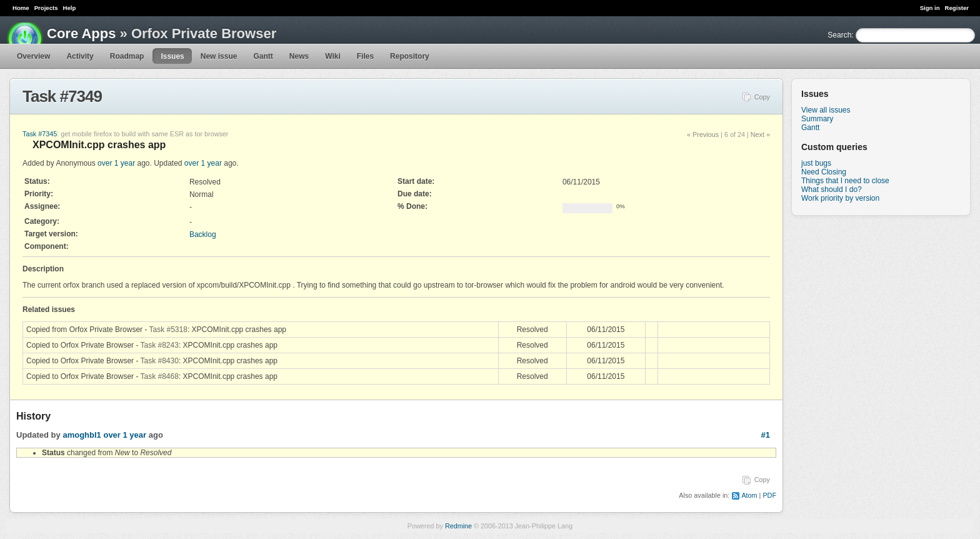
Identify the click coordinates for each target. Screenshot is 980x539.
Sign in (930, 8)
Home (21, 8)
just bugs (816, 163)
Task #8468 (160, 376)
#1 (766, 435)
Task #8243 (160, 345)
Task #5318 (168, 330)
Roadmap (127, 56)
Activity (80, 56)
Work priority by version (840, 198)
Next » (760, 134)
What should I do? (832, 189)
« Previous (703, 134)
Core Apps (81, 33)
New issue (219, 56)
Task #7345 (40, 134)
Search (839, 35)
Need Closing (824, 172)
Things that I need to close (845, 181)
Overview (33, 56)
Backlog (203, 234)
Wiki (333, 56)
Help (70, 8)
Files (365, 56)
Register (957, 8)
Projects (46, 8)
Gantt (263, 56)
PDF (769, 495)
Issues (172, 56)
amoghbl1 (82, 435)
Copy (762, 97)
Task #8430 (160, 361)
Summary (817, 119)
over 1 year (116, 163)
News (299, 56)
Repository (410, 56)
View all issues (826, 110)
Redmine (458, 526)
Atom (749, 495)
